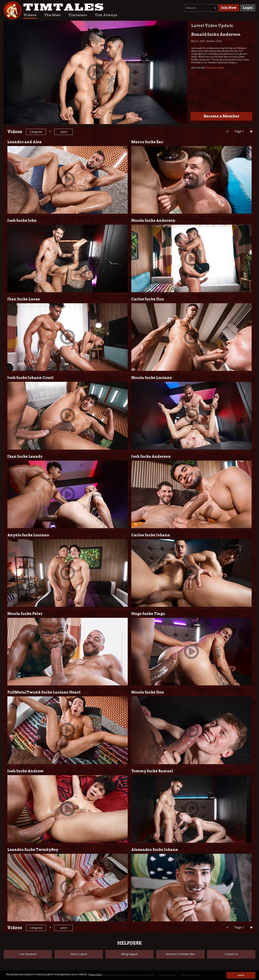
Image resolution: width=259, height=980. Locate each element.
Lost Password (28, 954)
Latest (64, 132)
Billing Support (129, 954)
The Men (52, 15)
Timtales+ (78, 15)
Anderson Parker (215, 68)
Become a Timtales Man (180, 954)
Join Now (229, 8)
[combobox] (201, 8)
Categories (36, 132)
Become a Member (221, 116)
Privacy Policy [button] (95, 975)
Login (248, 8)
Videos (30, 15)
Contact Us (231, 954)
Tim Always (106, 15)
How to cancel (79, 954)
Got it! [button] (241, 975)
